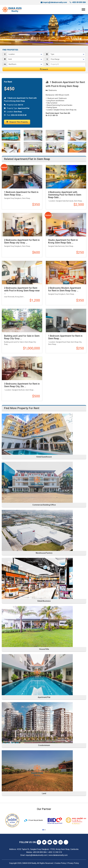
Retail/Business (44, 601)
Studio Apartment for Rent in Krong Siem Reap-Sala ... (63, 241)
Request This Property (17, 122)
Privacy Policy (73, 863)
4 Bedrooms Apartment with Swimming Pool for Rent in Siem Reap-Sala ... (65, 195)
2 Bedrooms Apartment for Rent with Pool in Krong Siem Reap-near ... (22, 291)
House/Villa (44, 649)
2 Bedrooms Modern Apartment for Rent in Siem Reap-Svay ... (65, 289)
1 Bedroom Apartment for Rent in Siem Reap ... (65, 337)
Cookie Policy (60, 863)
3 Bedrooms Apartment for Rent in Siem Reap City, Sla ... (22, 385)
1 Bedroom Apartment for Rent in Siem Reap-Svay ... (21, 193)
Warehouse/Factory (44, 553)
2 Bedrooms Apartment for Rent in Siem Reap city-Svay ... (22, 241)
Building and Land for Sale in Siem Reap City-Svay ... (22, 337)
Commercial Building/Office (44, 505)
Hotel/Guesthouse (44, 457)
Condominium (44, 745)
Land (44, 794)
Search (44, 69)
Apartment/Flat (44, 697)
